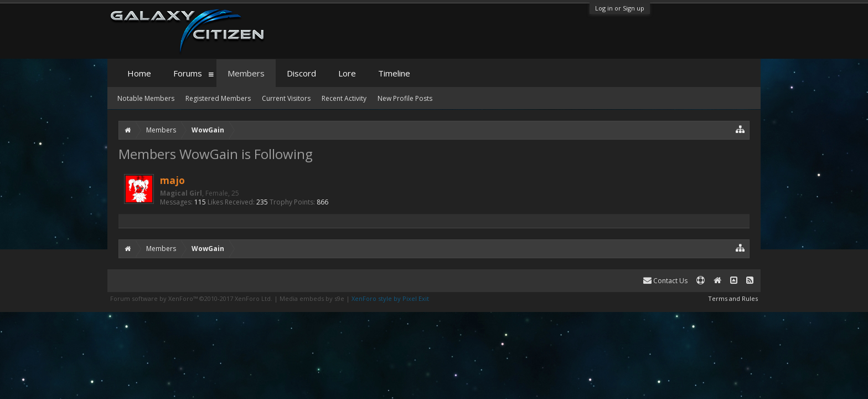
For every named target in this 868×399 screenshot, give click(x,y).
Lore (347, 73)
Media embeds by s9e (312, 298)
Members (246, 73)
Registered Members (218, 98)
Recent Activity (344, 98)
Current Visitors (286, 98)
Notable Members (146, 98)
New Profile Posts (405, 98)
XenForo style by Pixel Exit (390, 298)
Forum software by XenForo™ (191, 298)
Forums (188, 73)
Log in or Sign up (620, 8)
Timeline (394, 73)
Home (139, 73)
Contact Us (665, 281)
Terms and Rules (733, 298)
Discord (301, 73)
